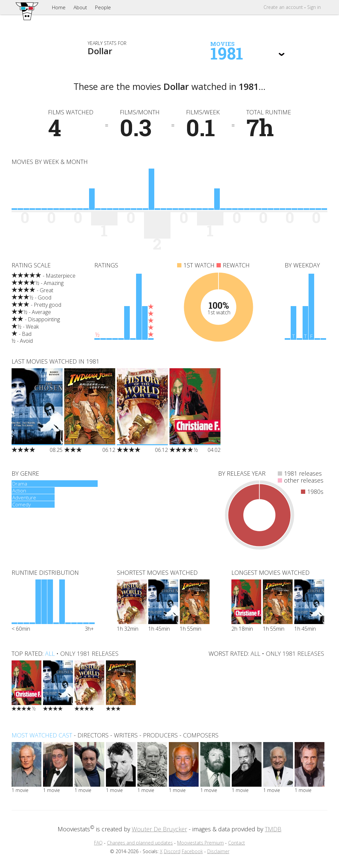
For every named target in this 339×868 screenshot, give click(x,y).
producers (160, 735)
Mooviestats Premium (200, 843)
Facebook (192, 851)
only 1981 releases (89, 653)
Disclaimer (218, 851)
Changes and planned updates (140, 843)
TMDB (273, 829)
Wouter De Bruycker (159, 829)
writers (126, 735)
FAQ (98, 843)
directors (93, 735)
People (103, 7)
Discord (172, 851)
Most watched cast (42, 735)
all (50, 653)
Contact (237, 843)
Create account (283, 7)
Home (59, 7)
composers (201, 735)
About (80, 7)
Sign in (314, 7)
